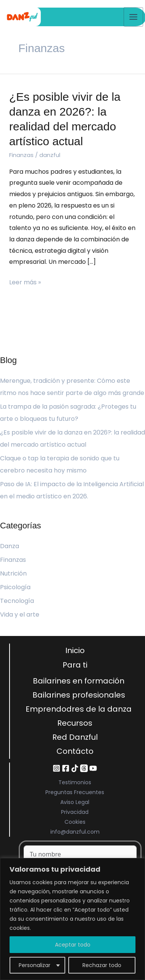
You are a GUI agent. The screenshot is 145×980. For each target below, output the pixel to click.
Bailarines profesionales (79, 695)
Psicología (15, 587)
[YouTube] (93, 768)
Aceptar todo (73, 945)
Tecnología (17, 601)
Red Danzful (75, 737)
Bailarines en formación (79, 681)
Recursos (75, 723)
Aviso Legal (75, 802)
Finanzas (21, 155)
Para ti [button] (75, 665)
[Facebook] (66, 768)
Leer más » (25, 282)
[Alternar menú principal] (133, 17)
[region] (72, 919)
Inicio (75, 650)
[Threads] (84, 768)
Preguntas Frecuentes (75, 792)
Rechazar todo (102, 965)
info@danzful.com (75, 832)
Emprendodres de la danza (79, 709)
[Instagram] (56, 768)
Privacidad (75, 812)
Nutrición (13, 573)
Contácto (75, 751)
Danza (10, 546)
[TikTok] (75, 768)
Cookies (75, 822)
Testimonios (75, 782)
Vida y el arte (20, 614)
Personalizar (35, 965)
